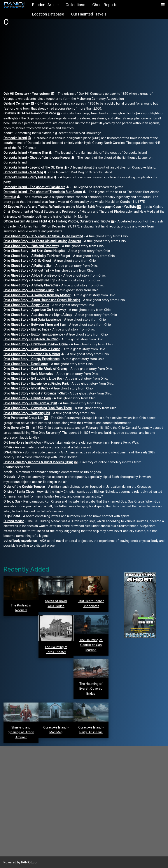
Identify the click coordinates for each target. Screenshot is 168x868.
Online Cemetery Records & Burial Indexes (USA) (38, 462)
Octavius (10, 197)
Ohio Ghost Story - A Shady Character (31, 285)
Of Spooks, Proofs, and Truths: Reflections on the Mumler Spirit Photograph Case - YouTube (70, 207)
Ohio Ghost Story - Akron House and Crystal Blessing (42, 300)
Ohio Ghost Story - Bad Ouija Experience (32, 320)
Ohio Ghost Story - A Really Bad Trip (29, 280)
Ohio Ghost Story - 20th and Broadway (31, 246)
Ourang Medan (14, 521)
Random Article (45, 5)
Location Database (48, 14)
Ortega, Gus (12, 501)
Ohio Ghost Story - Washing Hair (27, 413)
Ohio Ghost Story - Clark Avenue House (32, 349)
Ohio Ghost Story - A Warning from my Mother (37, 295)
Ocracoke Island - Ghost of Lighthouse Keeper (37, 158)
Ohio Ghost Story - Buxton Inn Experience (33, 334)
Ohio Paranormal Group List (23, 418)
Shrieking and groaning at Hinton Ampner (21, 732)
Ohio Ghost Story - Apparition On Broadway (35, 310)
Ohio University (14, 428)
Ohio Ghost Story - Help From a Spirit (30, 403)
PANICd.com (30, 862)
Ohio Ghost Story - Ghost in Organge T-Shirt (35, 393)
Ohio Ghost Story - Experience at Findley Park (36, 384)
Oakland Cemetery (17, 103)
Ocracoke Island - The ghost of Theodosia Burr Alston (43, 192)
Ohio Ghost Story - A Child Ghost (27, 261)
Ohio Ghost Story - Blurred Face (26, 329)
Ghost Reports (105, 5)
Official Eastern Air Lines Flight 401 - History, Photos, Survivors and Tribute (57, 221)
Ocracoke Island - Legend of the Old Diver (33, 167)
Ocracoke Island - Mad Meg (23, 172)
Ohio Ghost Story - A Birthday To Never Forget (37, 256)
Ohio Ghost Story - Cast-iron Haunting (31, 339)
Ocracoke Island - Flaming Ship (26, 153)
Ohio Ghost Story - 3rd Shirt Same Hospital (34, 251)
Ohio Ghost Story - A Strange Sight (29, 290)
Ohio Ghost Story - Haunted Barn (27, 398)
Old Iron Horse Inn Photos (22, 443)
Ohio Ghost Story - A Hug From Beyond (32, 276)
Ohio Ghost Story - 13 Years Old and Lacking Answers (42, 241)
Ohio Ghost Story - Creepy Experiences (31, 359)
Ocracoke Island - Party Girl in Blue (28, 177)
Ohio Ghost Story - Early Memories (28, 374)
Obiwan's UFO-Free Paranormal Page (30, 113)
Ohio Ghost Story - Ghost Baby (26, 388)
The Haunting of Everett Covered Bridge (91, 689)
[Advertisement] (84, 61)
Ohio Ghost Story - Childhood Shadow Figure (36, 344)
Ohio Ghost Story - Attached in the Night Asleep (38, 315)
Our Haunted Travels (89, 14)
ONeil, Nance (13, 452)
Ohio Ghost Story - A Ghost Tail (26, 270)
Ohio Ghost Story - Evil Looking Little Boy (33, 379)
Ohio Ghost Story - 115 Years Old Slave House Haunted (43, 236)
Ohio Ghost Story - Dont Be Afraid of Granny (35, 369)
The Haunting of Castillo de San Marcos (91, 645)
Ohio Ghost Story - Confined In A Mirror (32, 354)
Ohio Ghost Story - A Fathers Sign (28, 266)
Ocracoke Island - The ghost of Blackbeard (34, 187)
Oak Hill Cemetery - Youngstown (27, 94)
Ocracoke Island (15, 138)
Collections (75, 5)
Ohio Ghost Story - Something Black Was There (38, 408)
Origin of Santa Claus (19, 492)
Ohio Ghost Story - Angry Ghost (26, 305)
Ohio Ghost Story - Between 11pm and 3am (35, 325)
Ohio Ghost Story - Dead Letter (26, 364)
